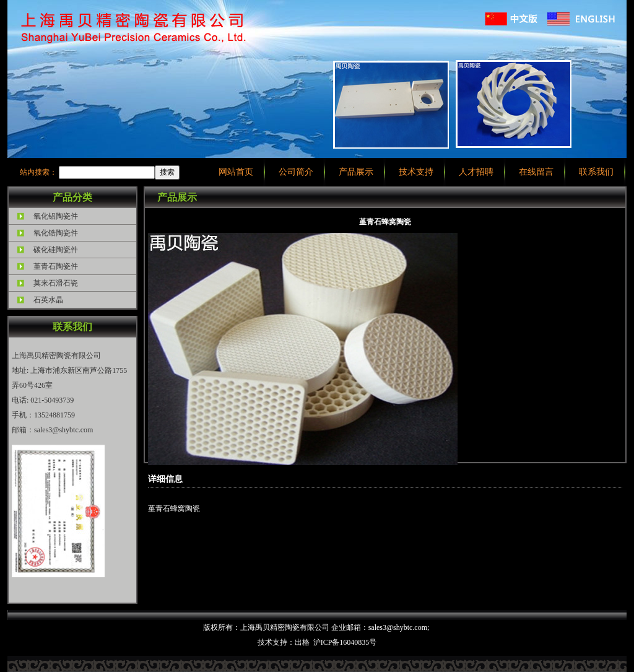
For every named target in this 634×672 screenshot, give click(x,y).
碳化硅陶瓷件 (56, 250)
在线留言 (536, 172)
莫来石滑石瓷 (56, 283)
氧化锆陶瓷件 (56, 233)
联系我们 (596, 172)
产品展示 (356, 172)
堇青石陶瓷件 (56, 266)
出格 (302, 642)
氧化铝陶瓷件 (56, 216)
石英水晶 (48, 300)
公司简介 (296, 172)
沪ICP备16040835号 (345, 642)
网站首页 (236, 172)
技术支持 (416, 172)
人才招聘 (476, 172)
